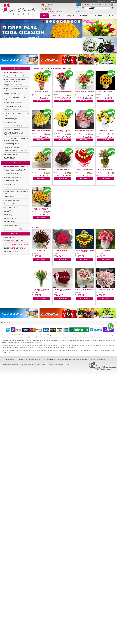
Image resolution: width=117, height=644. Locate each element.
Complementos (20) (10, 119)
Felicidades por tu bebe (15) (13, 126)
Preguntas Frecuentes (27, 365)
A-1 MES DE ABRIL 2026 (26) (14, 72)
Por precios (99, 16)
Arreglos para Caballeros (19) (13, 106)
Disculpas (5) (8, 188)
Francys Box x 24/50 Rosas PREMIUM (63, 290)
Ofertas (111, 16)
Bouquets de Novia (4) (11, 110)
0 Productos (81, 11)
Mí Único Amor (41, 250)
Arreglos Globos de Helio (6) (13, 103)
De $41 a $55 (16, 245)
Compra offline (22, 359)
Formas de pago (34, 359)
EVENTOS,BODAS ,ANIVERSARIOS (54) (16, 192)
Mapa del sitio (41, 365)
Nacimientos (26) (10, 204)
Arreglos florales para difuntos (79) (15, 170)
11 (80, 21)
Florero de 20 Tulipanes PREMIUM (41, 290)
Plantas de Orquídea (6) (12, 144)
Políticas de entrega (65, 359)
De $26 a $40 (14, 241)
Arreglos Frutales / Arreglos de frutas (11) (16, 89)
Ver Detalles (41, 101)
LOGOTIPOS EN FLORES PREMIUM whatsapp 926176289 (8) (16, 139)
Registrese (98, 4)
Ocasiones (85, 16)
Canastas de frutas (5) (11, 174)
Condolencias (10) (10, 122)
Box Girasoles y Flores (106, 131)
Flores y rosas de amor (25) (13, 229)
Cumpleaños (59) (10, 184)
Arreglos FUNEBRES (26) (12, 94)
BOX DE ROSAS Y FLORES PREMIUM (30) (17, 114)
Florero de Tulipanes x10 (106, 169)
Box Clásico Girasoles (106, 92)
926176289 (48, 10)
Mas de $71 (12, 252)
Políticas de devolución (81, 359)
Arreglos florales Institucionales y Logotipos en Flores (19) (15, 80)
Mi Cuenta (87, 4)
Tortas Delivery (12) (10, 218)
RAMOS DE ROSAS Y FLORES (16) (16, 151)
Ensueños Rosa (106, 250)
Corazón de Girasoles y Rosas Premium (84, 251)
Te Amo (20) (8, 215)
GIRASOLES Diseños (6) (12, 129)
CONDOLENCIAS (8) (11, 181)
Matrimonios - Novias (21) (12, 225)
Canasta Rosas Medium (63, 169)
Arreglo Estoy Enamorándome (63, 92)
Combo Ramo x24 (63, 250)
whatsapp (48, 8)
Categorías (71, 16)
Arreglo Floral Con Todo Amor (84, 92)
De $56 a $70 (15, 248)
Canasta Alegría (41, 169)
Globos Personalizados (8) (13, 200)
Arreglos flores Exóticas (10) (13, 85)
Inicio (44, 16)
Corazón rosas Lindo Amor (84, 169)
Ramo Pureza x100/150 (106, 289)
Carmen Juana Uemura (55, 365)
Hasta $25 (11, 237)
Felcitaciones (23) (10, 197)
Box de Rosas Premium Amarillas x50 (63, 131)
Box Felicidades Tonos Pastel (84, 131)
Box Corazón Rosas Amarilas (41, 131)
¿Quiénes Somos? (9, 359)
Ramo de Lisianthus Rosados (84, 289)
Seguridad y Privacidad (98, 359)
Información (57, 16)
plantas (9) (8, 211)
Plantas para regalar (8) (12, 147)
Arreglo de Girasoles (41, 92)
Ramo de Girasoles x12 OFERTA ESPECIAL (41, 209)
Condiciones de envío (49, 359)
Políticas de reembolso (11, 365)
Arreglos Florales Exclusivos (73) (15, 76)
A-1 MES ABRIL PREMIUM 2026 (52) (16, 166)
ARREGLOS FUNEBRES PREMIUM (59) (16, 98)
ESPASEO (68, 365)
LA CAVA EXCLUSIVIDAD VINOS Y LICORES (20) (15, 134)
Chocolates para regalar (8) (13, 177)
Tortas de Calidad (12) (11, 154)
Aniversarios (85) (10, 222)
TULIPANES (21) (9, 158)
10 (76, 21)
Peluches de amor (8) (11, 208)
